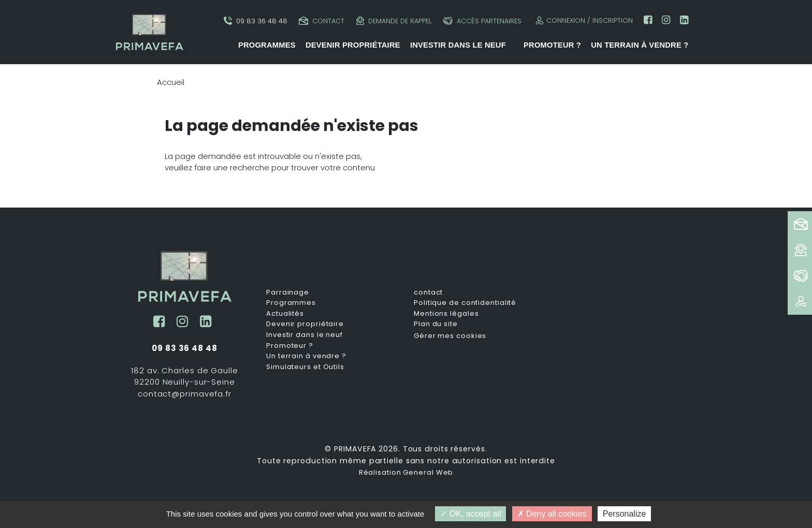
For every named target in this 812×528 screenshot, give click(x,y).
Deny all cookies (552, 514)
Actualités (285, 314)
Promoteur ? (552, 45)
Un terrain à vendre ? (640, 45)
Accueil (171, 82)
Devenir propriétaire (353, 45)
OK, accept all (470, 514)
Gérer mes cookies (450, 336)
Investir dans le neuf (458, 45)
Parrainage (288, 292)
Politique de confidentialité (465, 303)
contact (428, 292)
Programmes (267, 45)
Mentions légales (446, 314)
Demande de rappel (394, 21)
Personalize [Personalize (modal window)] (625, 514)
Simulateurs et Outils (305, 367)
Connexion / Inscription (583, 20)
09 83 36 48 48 (256, 21)
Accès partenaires (482, 21)
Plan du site (436, 324)
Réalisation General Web (406, 472)
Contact (322, 21)
